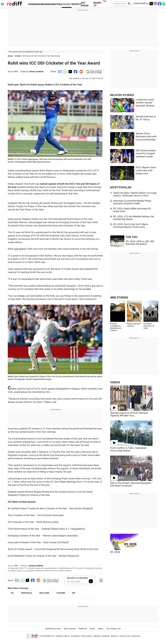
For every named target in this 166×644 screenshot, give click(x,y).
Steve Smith (44, 593)
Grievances (136, 636)
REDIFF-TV (98, 4)
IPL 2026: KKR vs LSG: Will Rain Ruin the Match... (140, 243)
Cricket (18, 56)
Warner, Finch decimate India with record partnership (146, 137)
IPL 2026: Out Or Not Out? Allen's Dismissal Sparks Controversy (131, 226)
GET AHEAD (85, 4)
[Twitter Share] (70, 72)
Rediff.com (50, 636)
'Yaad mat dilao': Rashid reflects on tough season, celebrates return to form (135, 194)
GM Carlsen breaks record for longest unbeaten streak (146, 154)
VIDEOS (115, 382)
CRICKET (67, 4)
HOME (32, 4)
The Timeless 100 (113, 629)
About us (114, 636)
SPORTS (76, 4)
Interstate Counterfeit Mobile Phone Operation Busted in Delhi (132, 202)
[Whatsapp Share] (65, 72)
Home (10, 56)
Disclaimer (75, 636)
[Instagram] (155, 4)
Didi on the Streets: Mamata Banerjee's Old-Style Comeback (131, 484)
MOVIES (57, 4)
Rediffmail (83, 629)
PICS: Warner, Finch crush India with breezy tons (146, 171)
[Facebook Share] (75, 72)
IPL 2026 (115, 552)
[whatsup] (164, 4)
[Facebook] (160, 4)
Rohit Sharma (27, 593)
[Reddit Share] (81, 72)
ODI (74, 593)
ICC (12, 593)
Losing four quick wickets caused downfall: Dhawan (145, 103)
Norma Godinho (37, 72)
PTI (16, 72)
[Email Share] (59, 72)
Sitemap (97, 636)
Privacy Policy (87, 636)
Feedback (106, 636)
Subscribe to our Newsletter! (77, 578)
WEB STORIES (119, 298)
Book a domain (70, 629)
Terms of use (125, 636)
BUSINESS (47, 4)
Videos (101, 629)
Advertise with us (63, 636)
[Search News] (128, 4)
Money (92, 629)
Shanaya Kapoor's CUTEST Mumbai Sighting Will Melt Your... (129, 414)
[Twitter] (151, 4)
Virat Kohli (61, 593)
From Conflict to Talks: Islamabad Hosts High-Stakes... (128, 449)
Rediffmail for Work (53, 629)
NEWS (38, 4)
